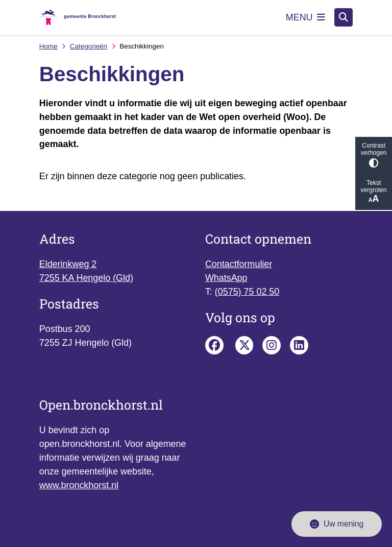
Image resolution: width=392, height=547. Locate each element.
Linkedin (299, 345)
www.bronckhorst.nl (79, 485)
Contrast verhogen (374, 155)
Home (48, 46)
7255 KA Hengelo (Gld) (86, 278)
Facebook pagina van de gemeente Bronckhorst (214, 345)
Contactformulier (239, 264)
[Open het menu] (306, 17)
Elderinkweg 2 (68, 264)
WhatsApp (226, 278)
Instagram (272, 345)
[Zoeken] (344, 17)
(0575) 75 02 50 (247, 292)
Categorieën (89, 46)
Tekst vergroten (374, 192)
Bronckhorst (244, 345)
